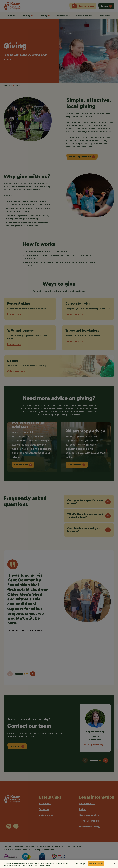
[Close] (114, 865)
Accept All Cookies (96, 865)
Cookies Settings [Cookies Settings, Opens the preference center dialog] (79, 865)
